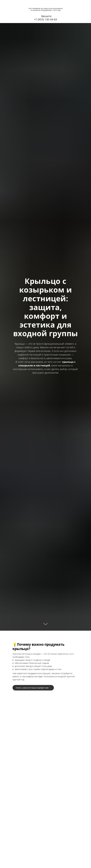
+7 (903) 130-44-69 (46, 19)
